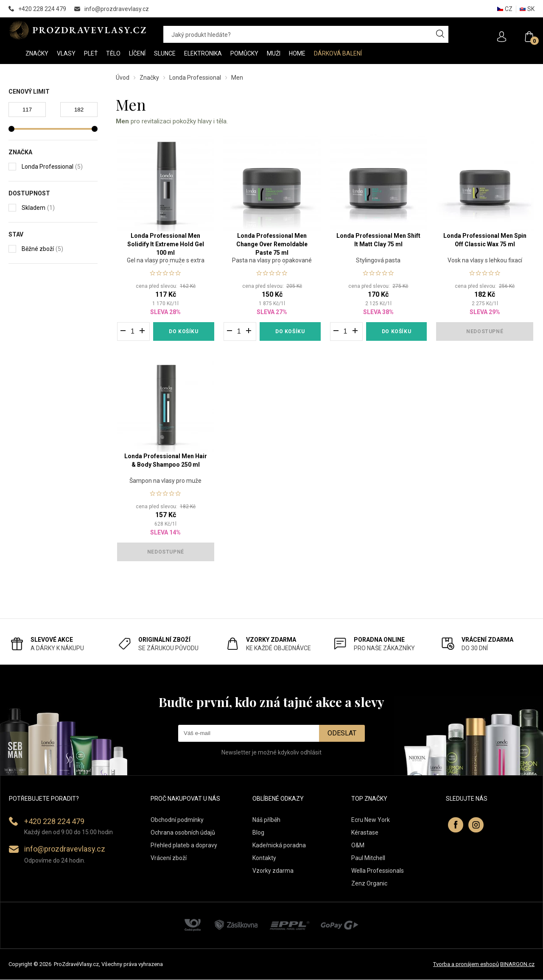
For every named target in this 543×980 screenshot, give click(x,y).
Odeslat (342, 734)
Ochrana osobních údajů (183, 833)
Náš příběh (266, 820)
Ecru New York (371, 820)
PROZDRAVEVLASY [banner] (77, 30)
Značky (149, 78)
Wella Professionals (378, 871)
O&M (358, 846)
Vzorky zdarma (273, 871)
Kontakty (264, 858)
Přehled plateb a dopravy (184, 846)
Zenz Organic (369, 884)
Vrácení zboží (169, 858)
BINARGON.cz (517, 965)
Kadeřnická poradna (279, 846)
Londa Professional (195, 78)
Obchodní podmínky (177, 820)
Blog (258, 833)
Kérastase (365, 833)
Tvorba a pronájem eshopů (466, 965)
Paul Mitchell (368, 858)
